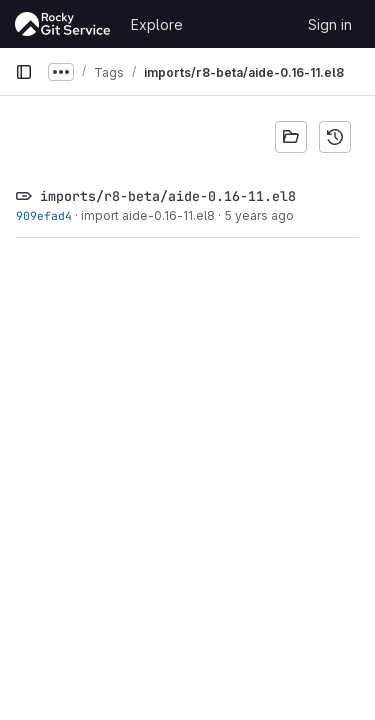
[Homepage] (63, 24)
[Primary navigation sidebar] (24, 72)
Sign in (330, 24)
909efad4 (44, 215)
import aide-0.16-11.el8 (148, 215)
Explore (157, 24)
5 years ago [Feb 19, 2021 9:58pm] (259, 215)
